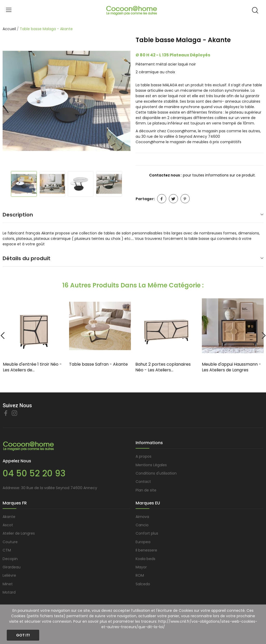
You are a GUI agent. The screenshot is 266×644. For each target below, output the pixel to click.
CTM (7, 550)
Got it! (23, 635)
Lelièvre (9, 575)
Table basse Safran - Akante (98, 364)
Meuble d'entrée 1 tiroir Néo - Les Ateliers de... (32, 367)
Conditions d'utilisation (156, 473)
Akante (9, 517)
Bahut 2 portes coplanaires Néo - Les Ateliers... (163, 367)
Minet (8, 584)
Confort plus (147, 533)
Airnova (142, 517)
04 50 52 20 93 (34, 473)
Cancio (142, 525)
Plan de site (146, 490)
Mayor (141, 567)
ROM (140, 575)
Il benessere (146, 550)
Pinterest (185, 199)
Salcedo (143, 584)
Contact (143, 482)
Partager (162, 199)
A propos (144, 456)
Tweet (173, 199)
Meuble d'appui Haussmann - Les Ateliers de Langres (231, 367)
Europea (143, 542)
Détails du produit (26, 258)
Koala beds (145, 559)
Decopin (10, 559)
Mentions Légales (151, 465)
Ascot (8, 525)
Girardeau (12, 567)
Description (18, 215)
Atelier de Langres (19, 533)
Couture (10, 542)
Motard (9, 592)
